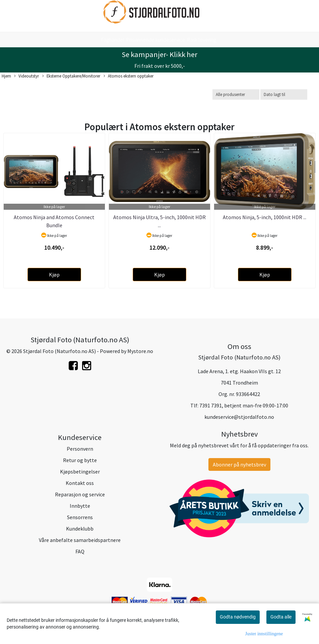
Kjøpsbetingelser (80, 472)
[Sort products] (284, 94)
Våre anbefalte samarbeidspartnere (80, 540)
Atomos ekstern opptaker (129, 76)
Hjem (6, 76)
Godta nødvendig (238, 617)
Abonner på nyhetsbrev (239, 464)
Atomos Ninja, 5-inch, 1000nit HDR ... (265, 217)
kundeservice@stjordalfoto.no (239, 417)
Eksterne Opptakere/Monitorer (71, 76)
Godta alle (281, 617)
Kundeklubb (80, 529)
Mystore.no (140, 351)
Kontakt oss (80, 483)
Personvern (80, 449)
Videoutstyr (26, 76)
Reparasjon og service (80, 494)
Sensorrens (80, 517)
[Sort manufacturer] (236, 94)
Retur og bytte (80, 460)
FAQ (80, 551)
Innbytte (80, 506)
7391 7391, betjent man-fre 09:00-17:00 (244, 405)
